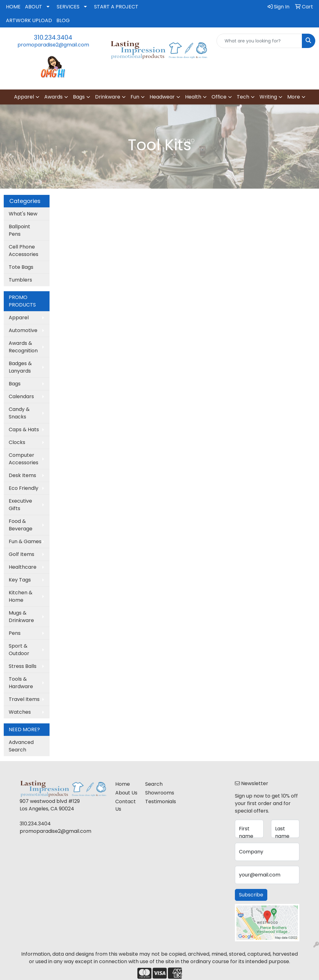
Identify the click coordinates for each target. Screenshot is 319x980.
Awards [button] (53, 97)
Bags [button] (79, 97)
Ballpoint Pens (19, 230)
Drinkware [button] (108, 97)
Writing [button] (268, 97)
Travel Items (24, 699)
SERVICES (68, 7)
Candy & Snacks (19, 413)
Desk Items (22, 475)
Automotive (23, 330)
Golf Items (21, 554)
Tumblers (20, 280)
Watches (20, 712)
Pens (15, 633)
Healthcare (23, 567)
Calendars (21, 396)
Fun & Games (25, 541)
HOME (13, 7)
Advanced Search (21, 746)
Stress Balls (23, 666)
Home (123, 784)
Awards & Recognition (23, 347)
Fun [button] (135, 97)
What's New (23, 214)
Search (154, 784)
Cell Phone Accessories (24, 251)
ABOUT (33, 7)
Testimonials (156, 801)
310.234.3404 (53, 37)
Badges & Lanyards (20, 367)
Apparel (19, 318)
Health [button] (193, 97)
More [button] (294, 97)
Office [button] (219, 97)
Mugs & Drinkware (21, 617)
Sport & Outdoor (19, 650)
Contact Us (126, 805)
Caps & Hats (24, 430)
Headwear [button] (162, 97)
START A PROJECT (116, 7)
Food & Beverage (21, 525)
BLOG (63, 20)
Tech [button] (243, 97)
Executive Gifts (20, 505)
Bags (15, 384)
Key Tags (20, 580)
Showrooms (156, 793)
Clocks (17, 442)
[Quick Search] (259, 41)
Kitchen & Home (21, 596)
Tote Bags (21, 267)
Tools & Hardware (21, 683)
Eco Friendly (24, 488)
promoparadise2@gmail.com (53, 45)
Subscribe (251, 895)
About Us (126, 793)
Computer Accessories (24, 459)
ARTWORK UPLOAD (29, 20)
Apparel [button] (24, 97)
